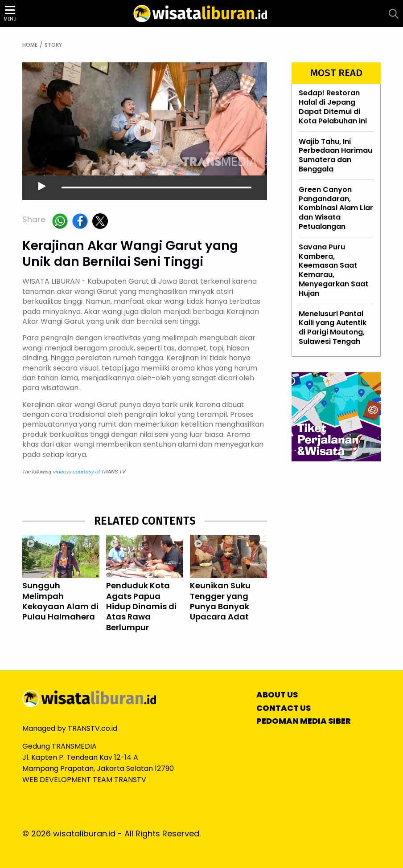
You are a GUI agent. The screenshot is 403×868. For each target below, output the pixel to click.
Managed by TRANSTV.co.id (70, 728)
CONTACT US (284, 708)
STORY (53, 45)
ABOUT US (277, 695)
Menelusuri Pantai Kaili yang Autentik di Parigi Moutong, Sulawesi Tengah (333, 328)
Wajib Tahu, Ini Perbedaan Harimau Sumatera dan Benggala (335, 155)
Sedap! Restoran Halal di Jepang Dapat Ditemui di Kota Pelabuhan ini (333, 107)
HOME (30, 45)
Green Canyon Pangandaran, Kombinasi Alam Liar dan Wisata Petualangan (336, 208)
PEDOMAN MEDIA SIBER (304, 721)
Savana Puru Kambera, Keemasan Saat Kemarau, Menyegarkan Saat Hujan (333, 270)
